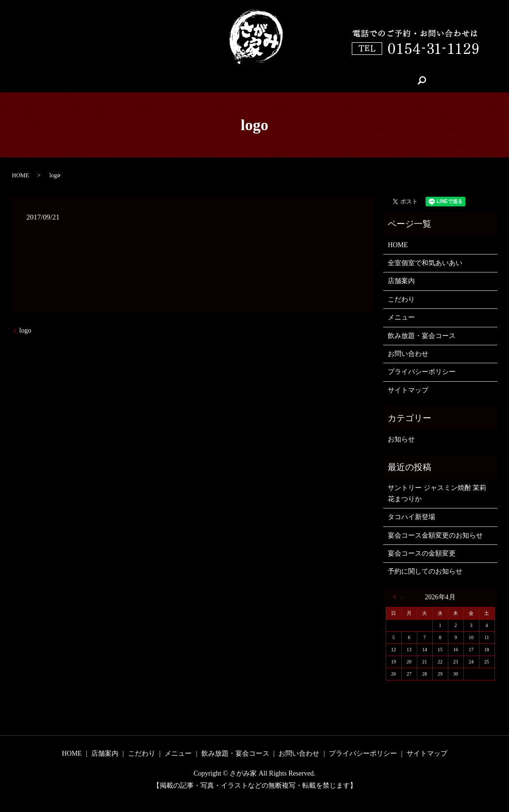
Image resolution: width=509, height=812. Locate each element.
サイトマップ (408, 390)
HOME (128, 80)
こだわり (218, 80)
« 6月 (397, 597)
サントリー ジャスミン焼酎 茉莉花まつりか (437, 493)
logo (25, 330)
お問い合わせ (408, 354)
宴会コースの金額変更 (422, 553)
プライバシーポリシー (422, 372)
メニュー (264, 80)
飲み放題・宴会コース (333, 80)
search (394, 80)
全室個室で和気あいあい (425, 263)
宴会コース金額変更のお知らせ (435, 535)
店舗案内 (171, 80)
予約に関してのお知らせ (425, 571)
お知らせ (401, 439)
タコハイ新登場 (411, 517)
